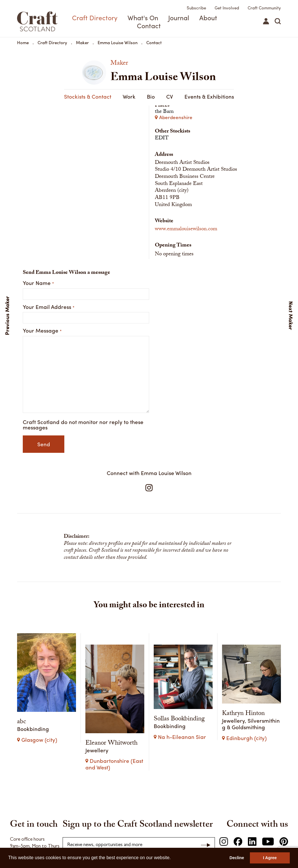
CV (112, 96)
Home (23, 42)
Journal (179, 18)
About (208, 18)
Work (71, 96)
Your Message (42, 338)
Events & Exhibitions (151, 96)
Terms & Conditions (72, 838)
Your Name (38, 290)
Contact (149, 26)
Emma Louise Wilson (118, 42)
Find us (17, 788)
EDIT (162, 146)
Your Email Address (49, 314)
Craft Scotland (37, 21)
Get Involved (227, 8)
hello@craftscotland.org (34, 767)
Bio (93, 96)
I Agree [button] (270, 858)
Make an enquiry (27, 778)
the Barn (218, 122)
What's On (143, 18)
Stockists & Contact (210, 96)
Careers (130, 838)
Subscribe (196, 8)
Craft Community (264, 8)
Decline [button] (237, 858)
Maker (82, 42)
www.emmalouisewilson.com (186, 237)
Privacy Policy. (205, 775)
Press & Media (107, 838)
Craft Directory (95, 18)
